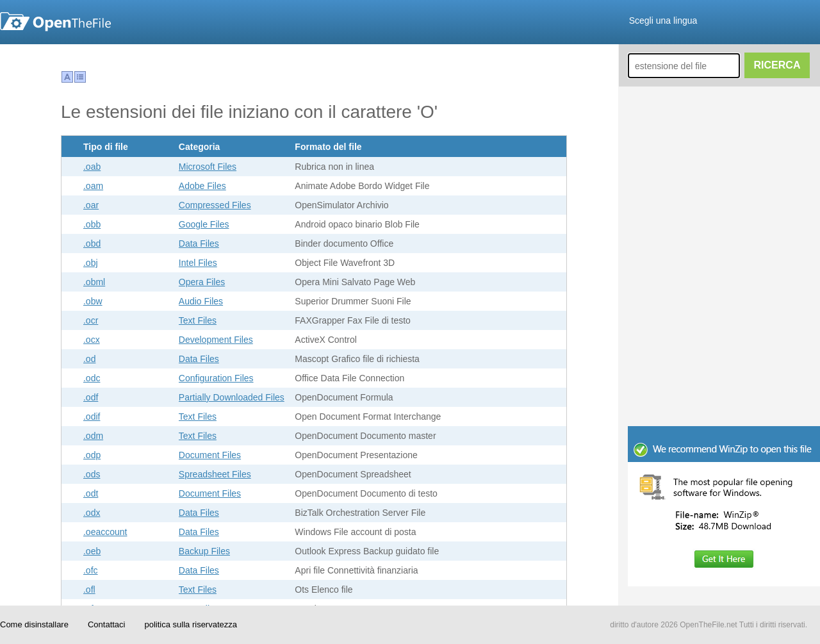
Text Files (198, 320)
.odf (91, 397)
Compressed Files (215, 205)
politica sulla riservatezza (191, 624)
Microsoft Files (208, 167)
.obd (92, 244)
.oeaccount (105, 532)
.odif (92, 417)
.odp (92, 455)
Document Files (210, 455)
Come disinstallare (34, 624)
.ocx (92, 340)
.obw (93, 301)
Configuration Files (216, 378)
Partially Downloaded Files (232, 397)
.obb (92, 224)
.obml (94, 282)
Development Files (216, 340)
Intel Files (198, 263)
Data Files (199, 244)
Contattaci (107, 624)
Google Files (204, 224)
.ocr (91, 320)
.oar (91, 205)
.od (89, 359)
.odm (93, 436)
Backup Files (204, 551)
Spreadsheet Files (215, 474)
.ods (92, 474)
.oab (92, 167)
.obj (91, 263)
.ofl (89, 590)
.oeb (92, 551)
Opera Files (202, 282)
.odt (91, 493)
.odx (92, 513)
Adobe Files (202, 186)
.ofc (91, 570)
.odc (92, 378)
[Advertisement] (684, 452)
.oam (93, 186)
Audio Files (201, 301)
